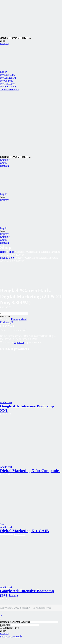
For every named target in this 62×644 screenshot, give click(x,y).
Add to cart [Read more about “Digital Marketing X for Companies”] (6, 467)
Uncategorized (19, 319)
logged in (19, 342)
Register (4, 44)
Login (3, 41)
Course (4, 163)
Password (5, 625)
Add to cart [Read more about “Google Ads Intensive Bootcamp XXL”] (6, 402)
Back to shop (7, 258)
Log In (4, 72)
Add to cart (5, 316)
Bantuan (4, 166)
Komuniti (5, 160)
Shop (11, 252)
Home (3, 252)
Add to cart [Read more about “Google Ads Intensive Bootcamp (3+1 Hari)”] (6, 587)
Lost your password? (11, 637)
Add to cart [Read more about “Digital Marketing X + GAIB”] (6, 527)
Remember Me (9, 628)
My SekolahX (7, 75)
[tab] (31, 322)
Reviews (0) (6, 322)
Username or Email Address (15, 622)
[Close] (1, 619)
